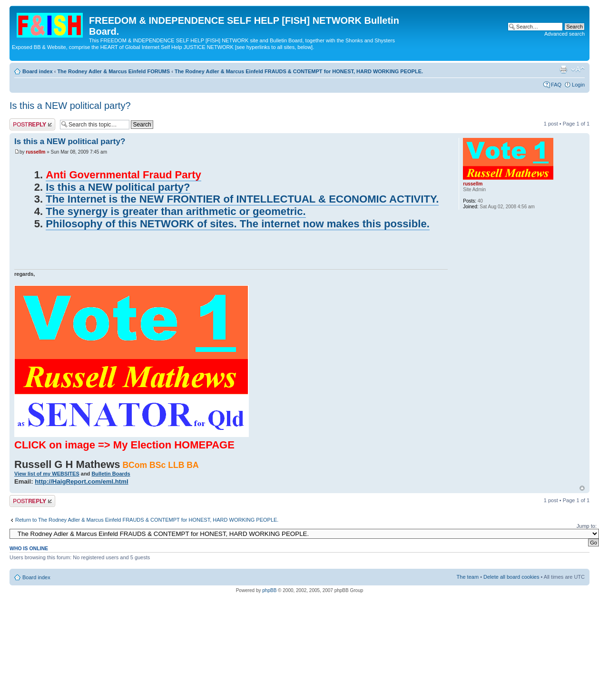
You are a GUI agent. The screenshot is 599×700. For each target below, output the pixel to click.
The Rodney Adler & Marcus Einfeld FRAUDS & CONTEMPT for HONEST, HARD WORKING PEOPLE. (299, 71)
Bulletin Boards (111, 474)
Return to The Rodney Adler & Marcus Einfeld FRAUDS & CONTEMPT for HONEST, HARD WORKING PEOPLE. (147, 520)
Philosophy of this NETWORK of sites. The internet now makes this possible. (238, 224)
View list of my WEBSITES (47, 474)
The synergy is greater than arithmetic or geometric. (176, 211)
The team (468, 577)
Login (578, 85)
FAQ (556, 85)
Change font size (578, 69)
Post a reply (32, 124)
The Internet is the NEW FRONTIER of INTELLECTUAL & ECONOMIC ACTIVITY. (242, 199)
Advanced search (565, 34)
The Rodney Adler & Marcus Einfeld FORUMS (113, 71)
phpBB (269, 590)
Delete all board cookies (511, 577)
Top (582, 488)
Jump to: (587, 526)
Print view (563, 69)
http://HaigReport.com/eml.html (81, 481)
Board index (38, 71)
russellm (35, 152)
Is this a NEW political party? (70, 106)
